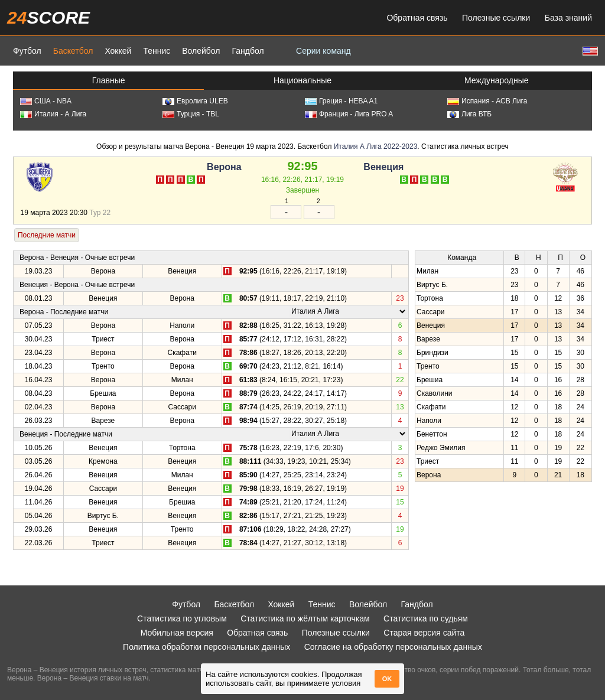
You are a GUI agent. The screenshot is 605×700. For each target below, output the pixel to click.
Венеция (383, 167)
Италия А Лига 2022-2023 (376, 146)
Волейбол (201, 51)
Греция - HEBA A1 (341, 101)
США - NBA (46, 101)
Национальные (302, 80)
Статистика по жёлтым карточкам (305, 618)
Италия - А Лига (53, 114)
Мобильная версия (177, 633)
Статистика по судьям (426, 618)
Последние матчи (47, 235)
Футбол (27, 51)
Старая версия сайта (424, 633)
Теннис (157, 51)
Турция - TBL (191, 114)
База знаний (568, 18)
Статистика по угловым (182, 618)
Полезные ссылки (496, 18)
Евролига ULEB (195, 101)
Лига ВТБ (469, 114)
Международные (497, 80)
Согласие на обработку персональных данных (393, 647)
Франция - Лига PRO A (349, 114)
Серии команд (323, 51)
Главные (109, 80)
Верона (224, 167)
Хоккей (118, 51)
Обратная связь (417, 18)
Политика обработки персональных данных (206, 647)
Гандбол (248, 51)
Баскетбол (73, 51)
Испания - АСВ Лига (487, 101)
